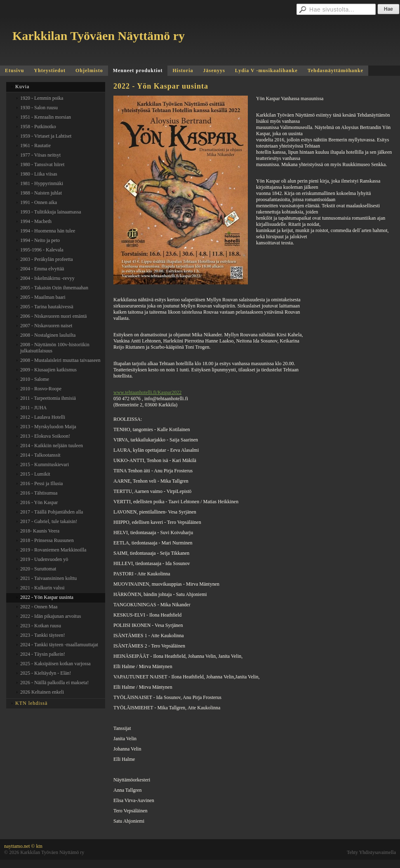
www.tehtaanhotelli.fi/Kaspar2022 (147, 392)
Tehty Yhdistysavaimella (371, 852)
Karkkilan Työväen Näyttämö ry (99, 36)
